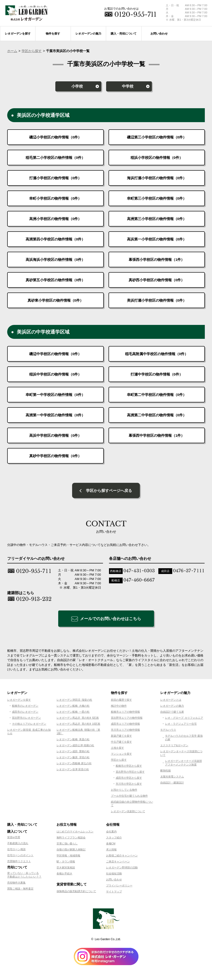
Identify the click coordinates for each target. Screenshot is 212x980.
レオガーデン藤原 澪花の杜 (73, 758)
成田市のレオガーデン (25, 713)
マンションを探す (121, 755)
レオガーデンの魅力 (172, 707)
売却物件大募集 (16, 884)
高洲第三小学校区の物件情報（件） (157, 219)
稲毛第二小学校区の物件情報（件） (55, 158)
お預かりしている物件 (124, 791)
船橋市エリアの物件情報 (125, 713)
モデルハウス (168, 731)
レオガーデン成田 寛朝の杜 (73, 752)
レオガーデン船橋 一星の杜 (73, 713)
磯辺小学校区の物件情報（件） (55, 137)
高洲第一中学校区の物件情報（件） (55, 415)
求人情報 (111, 850)
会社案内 (111, 832)
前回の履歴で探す (121, 701)
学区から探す (32, 51)
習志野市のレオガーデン (26, 719)
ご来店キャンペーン (118, 862)
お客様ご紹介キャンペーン (122, 856)
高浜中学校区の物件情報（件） (55, 435)
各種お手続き (64, 874)
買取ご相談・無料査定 (20, 890)
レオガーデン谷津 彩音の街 (73, 770)
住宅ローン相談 (16, 850)
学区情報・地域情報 (68, 856)
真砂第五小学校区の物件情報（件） (55, 280)
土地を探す (117, 749)
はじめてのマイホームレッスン (75, 832)
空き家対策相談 (66, 868)
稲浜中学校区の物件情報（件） (55, 374)
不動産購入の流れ (18, 844)
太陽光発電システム (172, 777)
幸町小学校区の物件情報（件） (55, 198)
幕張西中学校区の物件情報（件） (157, 435)
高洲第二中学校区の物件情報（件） (157, 415)
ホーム (12, 51)
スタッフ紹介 (114, 838)
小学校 (77, 86)
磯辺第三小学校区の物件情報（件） (157, 137)
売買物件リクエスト (19, 862)
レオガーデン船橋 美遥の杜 (73, 740)
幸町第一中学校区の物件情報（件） (55, 395)
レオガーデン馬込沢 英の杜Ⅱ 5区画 (78, 719)
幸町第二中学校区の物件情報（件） (157, 395)
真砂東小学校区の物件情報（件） (55, 300)
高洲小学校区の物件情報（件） (55, 219)
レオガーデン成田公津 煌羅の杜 (75, 746)
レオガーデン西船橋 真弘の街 (74, 764)
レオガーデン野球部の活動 (122, 868)
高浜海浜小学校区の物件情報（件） (55, 260)
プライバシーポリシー (119, 886)
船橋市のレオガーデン (25, 707)
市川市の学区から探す (129, 785)
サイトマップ (114, 892)
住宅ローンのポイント (20, 856)
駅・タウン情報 (66, 862)
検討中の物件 (119, 707)
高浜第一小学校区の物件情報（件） (157, 239)
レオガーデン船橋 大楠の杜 (73, 707)
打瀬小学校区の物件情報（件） (55, 178)
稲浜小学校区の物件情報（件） (157, 158)
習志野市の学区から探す (130, 773)
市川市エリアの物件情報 (125, 731)
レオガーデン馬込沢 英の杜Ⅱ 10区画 (78, 725)
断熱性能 (166, 771)
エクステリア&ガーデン (174, 746)
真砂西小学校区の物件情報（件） (157, 280)
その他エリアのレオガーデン (29, 725)
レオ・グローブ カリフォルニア (184, 719)
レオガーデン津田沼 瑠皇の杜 (74, 701)
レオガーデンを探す (19, 701)
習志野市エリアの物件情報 (127, 719)
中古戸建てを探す (121, 743)
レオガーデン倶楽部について (128, 812)
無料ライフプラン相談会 (71, 838)
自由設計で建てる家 (172, 713)
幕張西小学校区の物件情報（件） (157, 260)
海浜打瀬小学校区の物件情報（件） (157, 178)
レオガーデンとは (171, 701)
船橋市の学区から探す (129, 767)
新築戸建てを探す (121, 737)
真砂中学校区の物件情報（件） (55, 456)
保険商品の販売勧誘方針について (76, 892)
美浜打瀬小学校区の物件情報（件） (157, 300)
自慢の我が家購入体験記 (71, 850)
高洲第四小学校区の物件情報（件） (55, 239)
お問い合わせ (114, 880)
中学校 (128, 86)
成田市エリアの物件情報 (125, 725)
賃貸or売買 (14, 838)
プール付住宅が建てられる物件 (129, 797)
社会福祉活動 (114, 874)
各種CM (111, 844)
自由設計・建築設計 (172, 783)
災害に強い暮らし (67, 844)
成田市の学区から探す (129, 779)
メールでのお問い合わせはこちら (111, 620)
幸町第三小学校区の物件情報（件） (157, 198)
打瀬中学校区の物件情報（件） (157, 374)
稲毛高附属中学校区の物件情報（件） (157, 354)
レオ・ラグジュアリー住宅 (181, 725)
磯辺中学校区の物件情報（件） (55, 354)
